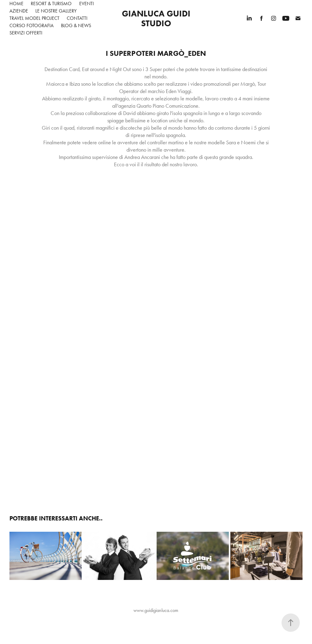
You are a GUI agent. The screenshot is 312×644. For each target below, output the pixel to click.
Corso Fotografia (32, 25)
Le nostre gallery (56, 11)
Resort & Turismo (51, 4)
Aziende (19, 11)
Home (16, 4)
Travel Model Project (34, 18)
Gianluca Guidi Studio (157, 18)
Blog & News (76, 25)
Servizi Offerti (26, 33)
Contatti (77, 18)
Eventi (87, 4)
